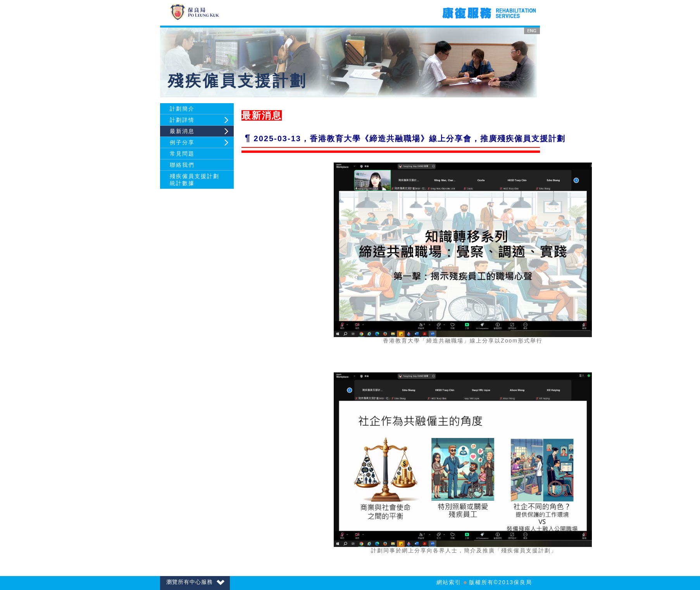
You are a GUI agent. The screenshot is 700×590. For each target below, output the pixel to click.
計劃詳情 (182, 120)
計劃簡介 (182, 109)
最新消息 (182, 131)
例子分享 (182, 142)
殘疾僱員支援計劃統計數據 (195, 180)
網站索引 (449, 582)
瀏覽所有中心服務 (195, 582)
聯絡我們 (182, 165)
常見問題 (182, 154)
